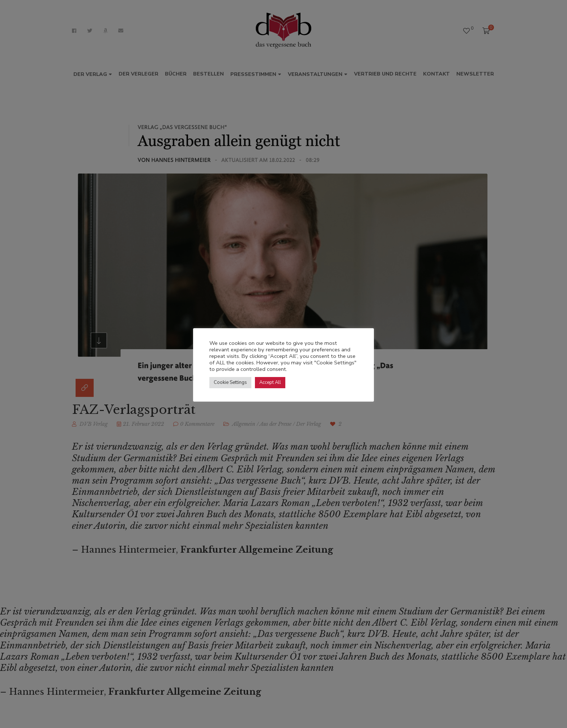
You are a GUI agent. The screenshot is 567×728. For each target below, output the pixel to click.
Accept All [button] (270, 382)
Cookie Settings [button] (230, 382)
